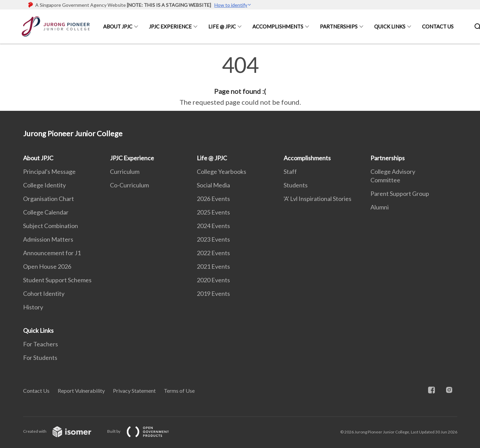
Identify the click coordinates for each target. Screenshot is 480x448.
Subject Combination (51, 226)
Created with (63, 431)
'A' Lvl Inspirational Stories (318, 199)
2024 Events (213, 226)
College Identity (44, 185)
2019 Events (213, 293)
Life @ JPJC (222, 26)
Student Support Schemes (57, 280)
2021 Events (213, 266)
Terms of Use (179, 391)
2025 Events (213, 212)
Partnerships (339, 26)
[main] (240, 81)
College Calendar (46, 212)
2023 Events (213, 239)
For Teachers (41, 344)
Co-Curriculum (129, 185)
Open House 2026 (47, 266)
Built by (143, 431)
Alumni (380, 207)
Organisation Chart (49, 199)
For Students (40, 358)
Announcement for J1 (52, 253)
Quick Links (390, 26)
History (33, 307)
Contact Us (438, 26)
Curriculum (125, 171)
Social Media (213, 185)
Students (296, 185)
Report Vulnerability (81, 391)
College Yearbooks (222, 171)
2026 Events (213, 199)
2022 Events (213, 253)
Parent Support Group (400, 194)
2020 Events (213, 280)
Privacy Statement (134, 391)
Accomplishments (278, 26)
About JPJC (118, 26)
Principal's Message (49, 171)
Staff (290, 171)
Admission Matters (48, 239)
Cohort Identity (44, 293)
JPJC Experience (170, 26)
